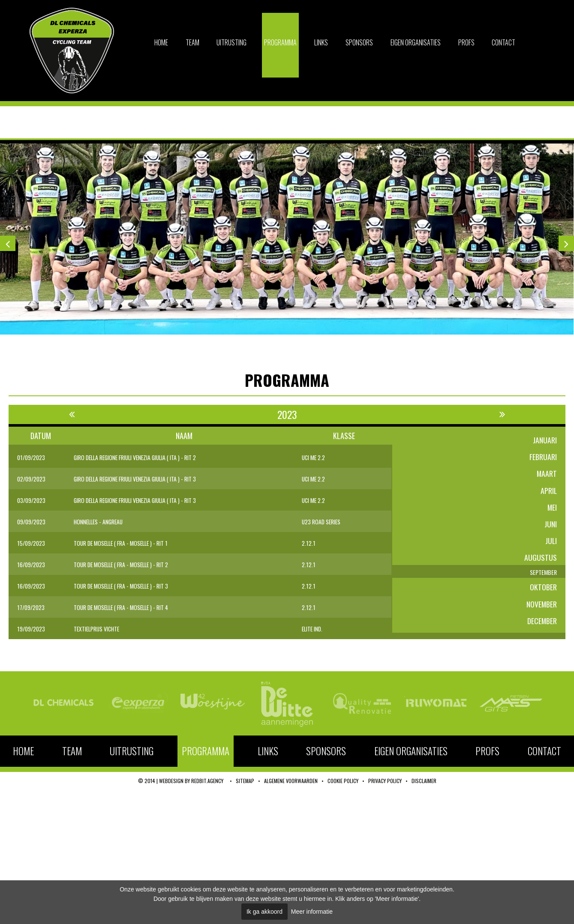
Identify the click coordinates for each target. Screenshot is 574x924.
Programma (280, 42)
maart (547, 475)
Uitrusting (231, 42)
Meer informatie (312, 912)
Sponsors (359, 42)
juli (551, 543)
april (548, 492)
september (540, 577)
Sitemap (245, 782)
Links (321, 42)
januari (545, 440)
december (542, 629)
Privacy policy (385, 782)
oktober (543, 595)
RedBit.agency (207, 782)
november (541, 612)
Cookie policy (343, 782)
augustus (541, 560)
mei (552, 509)
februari (543, 458)
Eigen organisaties (416, 42)
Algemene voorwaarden (291, 782)
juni (551, 526)
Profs (466, 42)
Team (192, 42)
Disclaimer (424, 782)
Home (161, 42)
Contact (503, 42)
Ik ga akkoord (264, 912)
